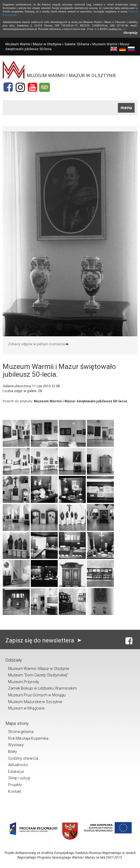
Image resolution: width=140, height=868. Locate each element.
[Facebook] (8, 87)
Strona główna (21, 732)
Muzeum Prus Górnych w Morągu (37, 695)
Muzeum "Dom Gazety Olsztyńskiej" (38, 675)
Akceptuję (130, 33)
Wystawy (16, 745)
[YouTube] (32, 87)
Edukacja (16, 772)
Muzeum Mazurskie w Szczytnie (35, 702)
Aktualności (18, 765)
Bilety (13, 752)
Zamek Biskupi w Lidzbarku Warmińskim (42, 688)
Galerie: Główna (77, 44)
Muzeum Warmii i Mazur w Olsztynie (33, 44)
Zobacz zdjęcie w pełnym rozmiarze (38, 344)
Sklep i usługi (19, 778)
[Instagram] (20, 87)
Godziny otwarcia (23, 758)
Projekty (15, 785)
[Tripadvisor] (45, 87)
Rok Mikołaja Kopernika (28, 738)
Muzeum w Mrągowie (26, 708)
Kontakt (15, 791)
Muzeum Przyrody (24, 682)
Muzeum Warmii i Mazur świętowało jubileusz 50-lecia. (81, 401)
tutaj (124, 29)
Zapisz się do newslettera (45, 640)
